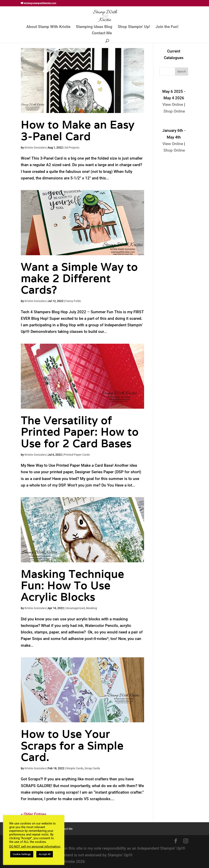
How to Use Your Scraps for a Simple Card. (72, 746)
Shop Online (174, 111)
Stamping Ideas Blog (94, 27)
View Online (173, 105)
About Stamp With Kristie (48, 27)
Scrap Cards (92, 768)
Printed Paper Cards (77, 455)
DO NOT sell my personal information (35, 847)
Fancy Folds (73, 301)
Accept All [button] (45, 854)
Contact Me (102, 34)
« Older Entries (34, 814)
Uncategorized (75, 608)
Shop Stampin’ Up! (134, 27)
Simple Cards (75, 768)
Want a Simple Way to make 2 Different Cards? (79, 278)
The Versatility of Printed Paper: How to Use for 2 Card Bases (80, 432)
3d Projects (72, 148)
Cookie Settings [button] (22, 854)
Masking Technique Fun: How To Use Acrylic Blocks (72, 586)
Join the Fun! (167, 27)
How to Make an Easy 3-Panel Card (78, 130)
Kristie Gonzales (35, 148)
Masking (91, 608)
